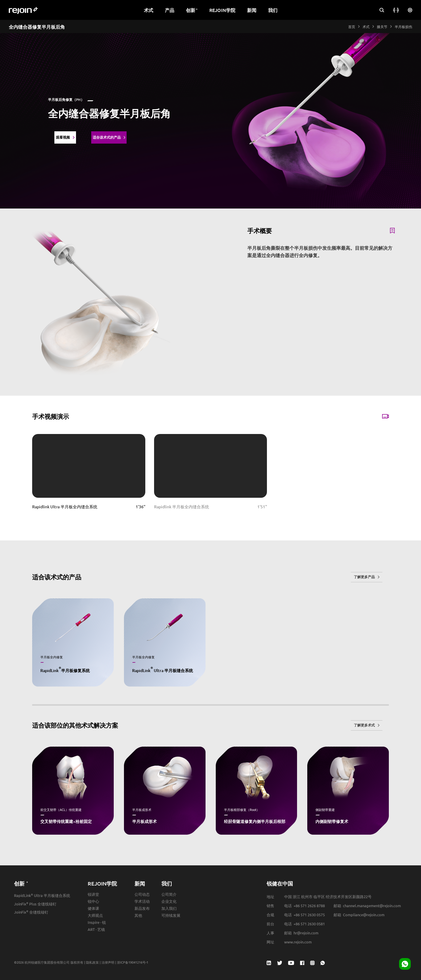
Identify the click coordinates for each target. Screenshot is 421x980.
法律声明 (108, 962)
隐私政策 (92, 962)
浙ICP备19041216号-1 (133, 962)
